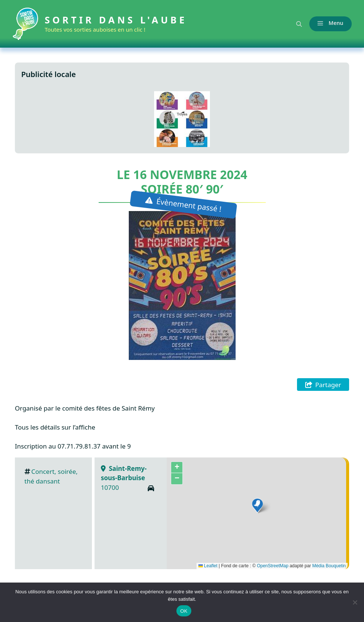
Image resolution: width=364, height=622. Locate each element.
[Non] (355, 602)
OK (184, 611)
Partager (328, 385)
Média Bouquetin (329, 566)
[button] (296, 24)
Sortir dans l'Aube (118, 20)
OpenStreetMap (273, 566)
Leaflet (208, 566)
